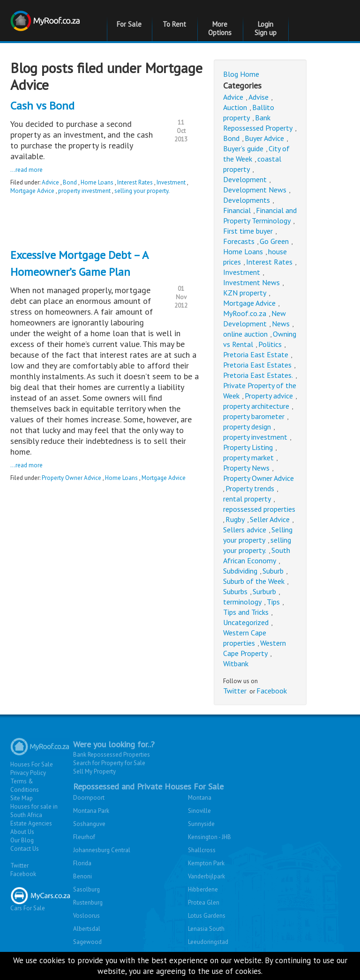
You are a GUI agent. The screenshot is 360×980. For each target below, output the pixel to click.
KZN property (245, 293)
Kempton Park (206, 863)
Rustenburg (88, 903)
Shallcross (202, 850)
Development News (255, 190)
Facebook (272, 691)
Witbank (236, 663)
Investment (171, 182)
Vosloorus (86, 916)
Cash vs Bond (42, 106)
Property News (246, 468)
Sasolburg (86, 889)
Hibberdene (203, 889)
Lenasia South (206, 929)
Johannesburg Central (102, 850)
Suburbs (235, 591)
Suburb (273, 571)
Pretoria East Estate (256, 354)
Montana (200, 798)
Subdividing (240, 571)
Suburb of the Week (254, 581)
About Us (22, 832)
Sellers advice (245, 530)
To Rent (174, 24)
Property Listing (248, 447)
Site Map (22, 798)
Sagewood (87, 942)
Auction (235, 107)
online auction (245, 334)
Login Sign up (266, 28)
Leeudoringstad (208, 942)
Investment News (251, 282)
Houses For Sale (32, 764)
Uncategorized (246, 622)
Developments (247, 200)
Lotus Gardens (207, 916)
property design (247, 427)
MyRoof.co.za (245, 313)
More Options (220, 28)
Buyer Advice (264, 138)
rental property (247, 499)
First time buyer (248, 231)
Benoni (82, 876)
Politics (270, 344)
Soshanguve (89, 824)
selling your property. (142, 191)
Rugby (235, 519)
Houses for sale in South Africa (34, 811)
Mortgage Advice (32, 191)
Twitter (235, 691)
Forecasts (239, 241)
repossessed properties (259, 509)
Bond (70, 182)
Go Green (274, 241)
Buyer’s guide (243, 148)
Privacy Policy (28, 773)
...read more (26, 170)
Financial (237, 210)
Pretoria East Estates (257, 365)
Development (245, 179)
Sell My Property (94, 771)
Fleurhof (84, 837)
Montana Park (91, 811)
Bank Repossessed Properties (112, 755)
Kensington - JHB (210, 837)
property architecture (256, 406)
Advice (50, 182)
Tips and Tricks (246, 612)
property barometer (254, 416)
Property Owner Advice (71, 478)
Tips (273, 602)
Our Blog (22, 840)
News (281, 324)
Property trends (250, 488)
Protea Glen (204, 903)
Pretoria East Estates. (258, 375)
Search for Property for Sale (109, 763)
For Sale (129, 24)
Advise (259, 97)
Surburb (264, 591)
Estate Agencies (31, 823)
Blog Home (241, 74)
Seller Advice (270, 519)
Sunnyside (201, 824)
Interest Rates (135, 182)
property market (248, 457)
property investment (84, 191)
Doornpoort (89, 798)
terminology (242, 602)
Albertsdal (87, 929)
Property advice (269, 396)
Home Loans (97, 182)
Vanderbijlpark (206, 876)
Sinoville (199, 811)
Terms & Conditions (25, 785)
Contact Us (25, 849)
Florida (82, 863)
